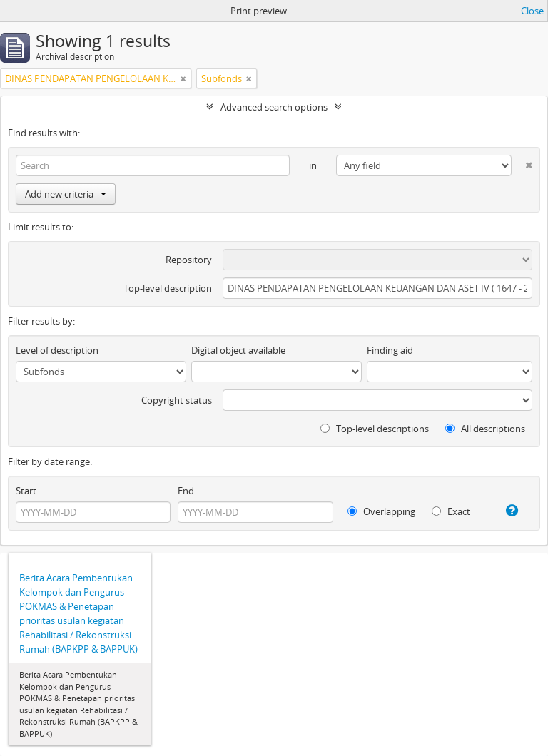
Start (26, 491)
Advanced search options (274, 107)
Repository (189, 260)
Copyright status (177, 400)
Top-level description (168, 288)
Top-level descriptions (375, 429)
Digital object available (238, 350)
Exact (451, 511)
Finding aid (390, 350)
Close (532, 11)
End (186, 491)
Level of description (57, 350)
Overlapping (381, 511)
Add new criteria (66, 194)
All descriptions (485, 429)
